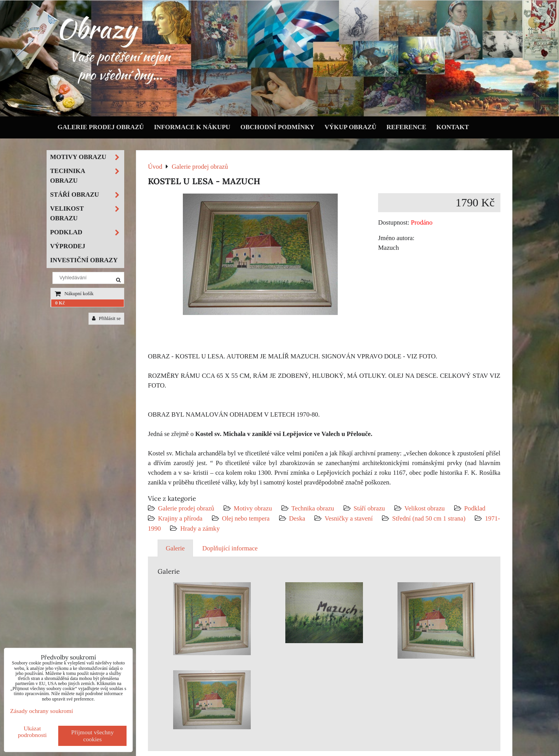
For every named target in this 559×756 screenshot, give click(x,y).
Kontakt (453, 127)
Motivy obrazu (253, 508)
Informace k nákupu (192, 127)
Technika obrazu (313, 508)
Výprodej (68, 246)
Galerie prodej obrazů (101, 127)
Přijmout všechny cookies (92, 736)
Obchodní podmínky (277, 127)
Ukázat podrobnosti (32, 732)
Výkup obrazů (350, 127)
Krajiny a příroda (180, 518)
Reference (407, 127)
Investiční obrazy (84, 260)
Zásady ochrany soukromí (42, 711)
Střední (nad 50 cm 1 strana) (429, 518)
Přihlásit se (106, 318)
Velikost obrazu (425, 508)
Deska (297, 518)
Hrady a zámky (200, 529)
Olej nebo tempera (246, 518)
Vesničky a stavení (349, 518)
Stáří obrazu (369, 508)
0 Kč (60, 303)
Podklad (475, 508)
